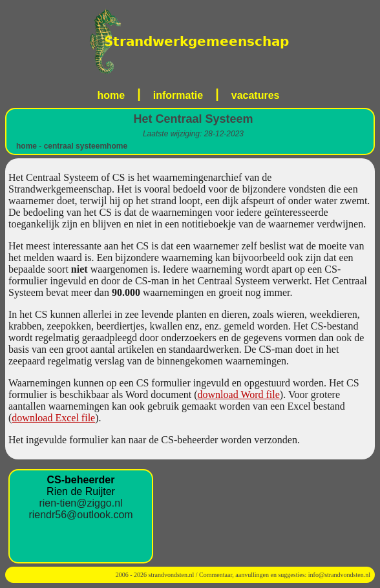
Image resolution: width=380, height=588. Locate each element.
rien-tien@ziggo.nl (80, 503)
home (111, 95)
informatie (178, 95)
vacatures (256, 95)
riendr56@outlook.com (80, 515)
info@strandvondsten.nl (339, 575)
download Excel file (53, 418)
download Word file (239, 394)
